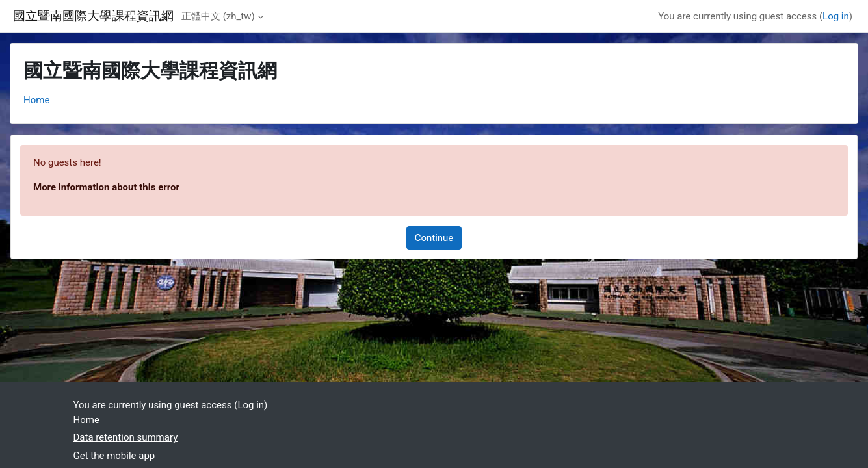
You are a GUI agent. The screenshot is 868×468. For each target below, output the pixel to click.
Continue (434, 238)
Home (36, 100)
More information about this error (106, 187)
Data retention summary (126, 437)
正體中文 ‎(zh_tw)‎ (218, 16)
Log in (836, 16)
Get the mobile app (114, 456)
